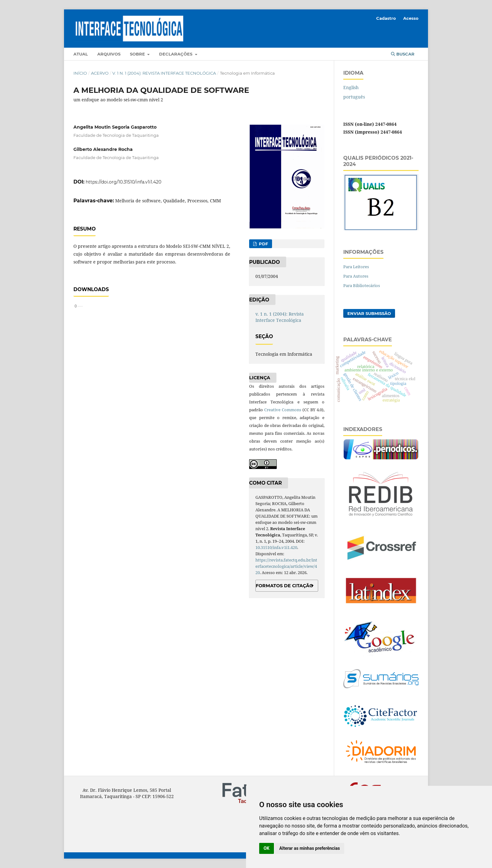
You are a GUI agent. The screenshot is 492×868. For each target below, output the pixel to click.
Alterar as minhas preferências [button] (310, 848)
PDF (263, 244)
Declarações (176, 54)
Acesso (411, 18)
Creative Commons (283, 410)
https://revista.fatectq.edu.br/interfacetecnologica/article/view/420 (286, 566)
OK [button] (267, 848)
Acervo (100, 73)
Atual (81, 54)
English (351, 87)
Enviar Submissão (369, 313)
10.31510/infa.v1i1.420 (276, 547)
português (354, 97)
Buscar (403, 54)
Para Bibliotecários (362, 285)
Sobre (138, 54)
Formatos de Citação (284, 586)
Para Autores (356, 276)
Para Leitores (356, 267)
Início (80, 73)
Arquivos (109, 54)
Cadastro (386, 18)
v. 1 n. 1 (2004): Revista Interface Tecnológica (164, 73)
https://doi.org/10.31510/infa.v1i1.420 (123, 182)
